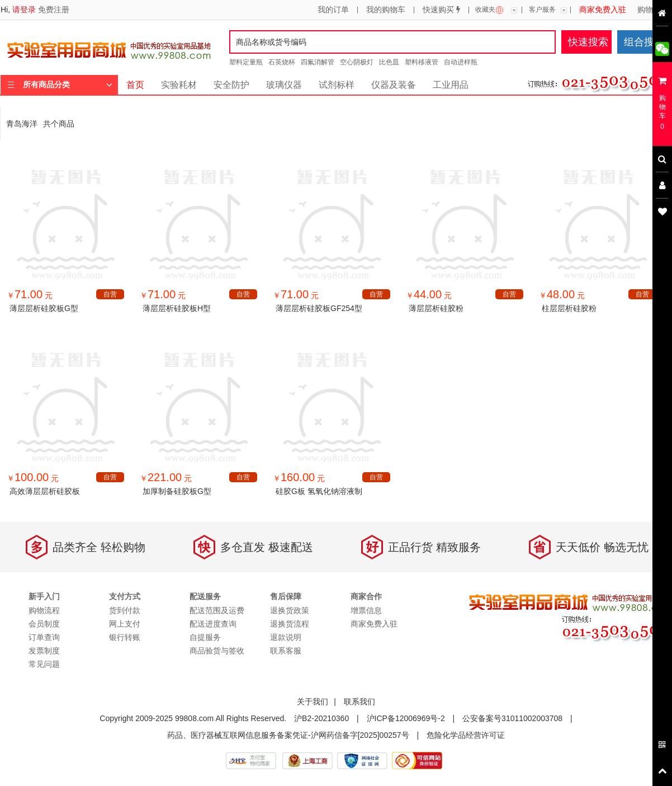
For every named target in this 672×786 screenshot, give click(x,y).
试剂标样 (337, 85)
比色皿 (389, 62)
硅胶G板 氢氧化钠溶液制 (319, 491)
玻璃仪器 (284, 85)
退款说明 (286, 637)
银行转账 (125, 637)
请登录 (24, 10)
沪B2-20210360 (321, 718)
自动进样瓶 (461, 62)
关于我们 (313, 702)
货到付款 (125, 610)
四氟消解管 (318, 62)
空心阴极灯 (357, 62)
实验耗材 (179, 85)
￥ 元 (30, 295)
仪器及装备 (394, 85)
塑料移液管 (422, 62)
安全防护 (231, 85)
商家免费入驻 (603, 10)
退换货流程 (290, 624)
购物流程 (653, 10)
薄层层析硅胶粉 (436, 308)
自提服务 (205, 637)
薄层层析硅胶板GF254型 (319, 308)
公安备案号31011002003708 (512, 718)
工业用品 (451, 85)
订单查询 (44, 637)
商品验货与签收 (217, 651)
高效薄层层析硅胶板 (45, 491)
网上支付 (125, 624)
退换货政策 (290, 610)
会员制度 (44, 624)
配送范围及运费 (217, 610)
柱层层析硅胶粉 (569, 308)
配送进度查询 (213, 624)
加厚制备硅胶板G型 (177, 491)
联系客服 (286, 651)
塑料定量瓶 (246, 62)
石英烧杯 (282, 62)
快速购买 (441, 10)
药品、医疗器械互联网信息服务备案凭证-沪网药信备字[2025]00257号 (288, 735)
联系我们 (359, 702)
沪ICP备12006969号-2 (406, 718)
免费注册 (54, 10)
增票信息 (366, 610)
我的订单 (333, 10)
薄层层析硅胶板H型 (177, 308)
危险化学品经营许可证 (466, 735)
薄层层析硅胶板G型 (44, 308)
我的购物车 (386, 10)
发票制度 (44, 651)
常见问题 (44, 664)
